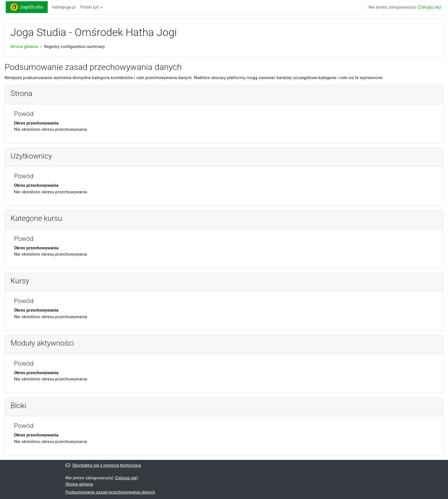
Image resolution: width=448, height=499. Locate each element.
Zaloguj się (429, 7)
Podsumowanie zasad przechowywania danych (110, 492)
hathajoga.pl (64, 7)
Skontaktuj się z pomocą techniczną (103, 465)
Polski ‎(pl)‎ (90, 7)
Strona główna (24, 47)
